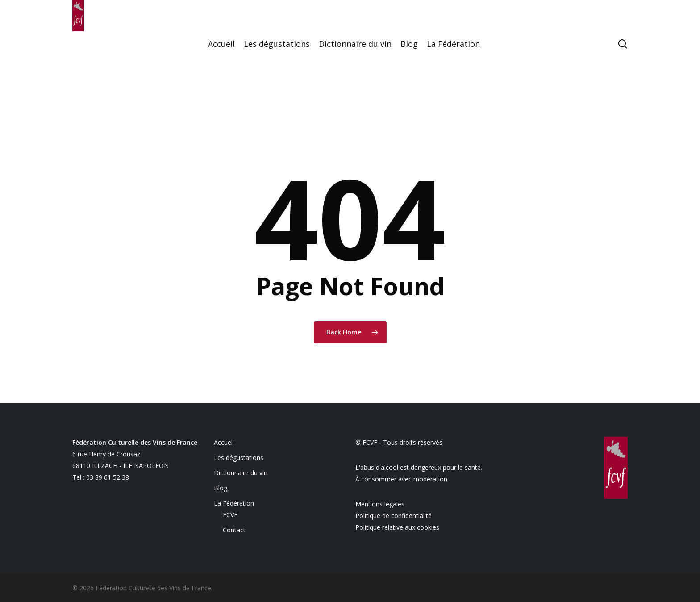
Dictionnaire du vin (241, 473)
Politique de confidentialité (394, 516)
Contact (234, 530)
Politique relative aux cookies (397, 527)
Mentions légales (380, 504)
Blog (221, 488)
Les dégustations (239, 458)
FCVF (230, 515)
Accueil (224, 442)
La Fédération (234, 503)
